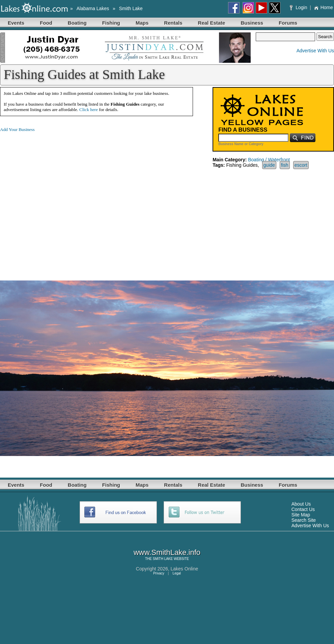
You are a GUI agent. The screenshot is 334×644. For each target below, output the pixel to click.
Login (299, 7)
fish (285, 165)
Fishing (111, 23)
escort (301, 165)
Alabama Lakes (93, 8)
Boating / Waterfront (269, 160)
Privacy (159, 573)
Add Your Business (17, 129)
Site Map (301, 515)
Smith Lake (131, 8)
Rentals (173, 23)
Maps (142, 23)
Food (46, 23)
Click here (89, 110)
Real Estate (212, 23)
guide (269, 165)
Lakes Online (185, 569)
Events (16, 23)
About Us (301, 504)
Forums (288, 23)
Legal (177, 573)
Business (252, 23)
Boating (77, 23)
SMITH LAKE (163, 559)
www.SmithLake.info (167, 552)
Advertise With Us (315, 51)
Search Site (304, 520)
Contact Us (303, 509)
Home (323, 7)
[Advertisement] (63, 201)
